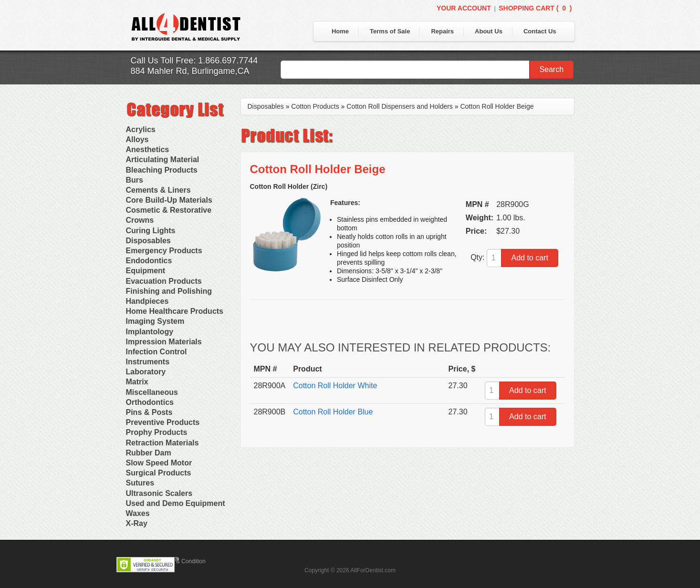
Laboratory (146, 372)
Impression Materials (164, 342)
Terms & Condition (182, 561)
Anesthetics (148, 150)
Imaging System (155, 321)
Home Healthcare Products (175, 311)
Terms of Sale (390, 31)
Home (340, 31)
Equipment (146, 271)
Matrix (137, 382)
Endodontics (149, 261)
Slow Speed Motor (159, 463)
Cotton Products (315, 106)
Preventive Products (163, 422)
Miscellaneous (152, 392)
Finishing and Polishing (169, 291)
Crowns (140, 220)
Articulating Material (163, 160)
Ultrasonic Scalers (159, 493)
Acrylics (141, 129)
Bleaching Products (162, 170)
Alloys (137, 139)
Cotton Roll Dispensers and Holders (400, 106)
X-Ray (137, 523)
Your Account (464, 8)
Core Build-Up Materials (169, 200)
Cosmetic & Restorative (169, 210)
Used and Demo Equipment (176, 503)
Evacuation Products (164, 281)
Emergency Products (164, 251)
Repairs (442, 31)
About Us (489, 31)
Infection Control (157, 352)
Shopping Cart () (535, 8)
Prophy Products (157, 432)
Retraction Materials (162, 443)
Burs (135, 180)
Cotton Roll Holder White (335, 386)
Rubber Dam (149, 453)
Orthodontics (150, 402)
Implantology (150, 332)
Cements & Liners (158, 190)
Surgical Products (159, 473)
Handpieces (147, 301)
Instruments (148, 362)
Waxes (138, 513)
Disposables (148, 241)
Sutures (140, 483)
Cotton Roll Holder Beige (497, 106)
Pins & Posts (149, 412)
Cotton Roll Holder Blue (333, 412)
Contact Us (540, 31)
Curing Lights (151, 231)
